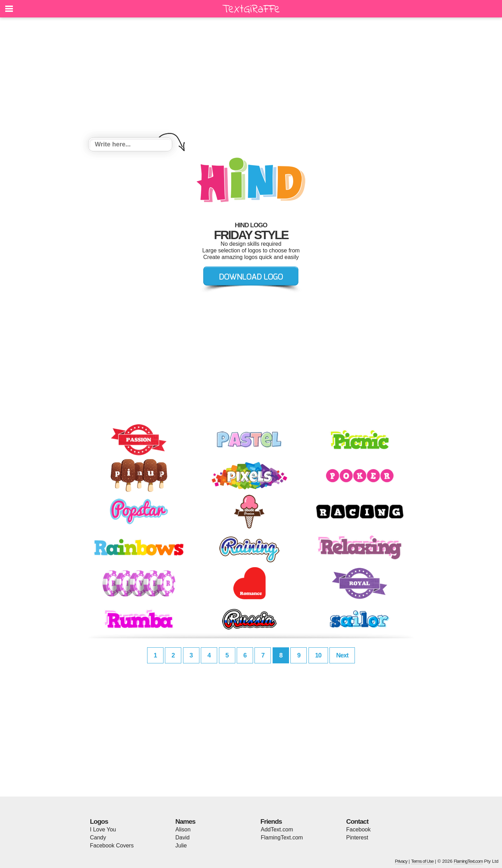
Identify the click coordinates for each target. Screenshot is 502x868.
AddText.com (277, 829)
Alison (183, 829)
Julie (181, 846)
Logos (99, 821)
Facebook (358, 829)
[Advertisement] (251, 78)
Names (185, 821)
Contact (357, 821)
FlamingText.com (282, 837)
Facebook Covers (112, 846)
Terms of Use (422, 861)
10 (318, 655)
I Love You (103, 829)
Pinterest (357, 837)
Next (342, 655)
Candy (98, 837)
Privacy (401, 861)
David (182, 837)
